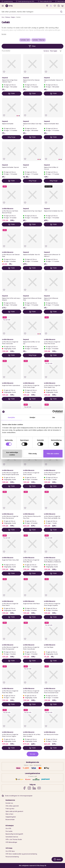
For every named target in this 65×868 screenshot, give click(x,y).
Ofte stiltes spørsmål (12, 806)
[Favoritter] (55, 6)
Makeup (8, 17)
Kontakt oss (9, 803)
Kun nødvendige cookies (12, 454)
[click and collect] (59, 6)
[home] (9, 6)
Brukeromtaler (10, 820)
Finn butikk (9, 831)
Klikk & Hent (9, 814)
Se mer (4, 34)
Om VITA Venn (10, 851)
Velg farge (11, 137)
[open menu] (3, 6)
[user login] (51, 6)
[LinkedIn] (34, 788)
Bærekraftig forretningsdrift (14, 834)
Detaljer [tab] (33, 417)
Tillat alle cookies (53, 454)
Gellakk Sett (25, 40)
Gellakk (18, 17)
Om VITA (8, 829)
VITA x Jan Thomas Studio (14, 839)
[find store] (47, 6)
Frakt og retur (10, 809)
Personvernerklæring (12, 857)
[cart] (63, 6)
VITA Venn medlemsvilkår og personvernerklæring (21, 854)
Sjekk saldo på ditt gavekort (14, 811)
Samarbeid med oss (12, 837)
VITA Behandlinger (11, 842)
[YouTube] (39, 788)
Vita (3, 17)
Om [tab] (54, 417)
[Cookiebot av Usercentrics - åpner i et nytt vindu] (54, 412)
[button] (61, 12)
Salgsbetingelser (11, 817)
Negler (13, 17)
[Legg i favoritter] (4, 72)
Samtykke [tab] (11, 417)
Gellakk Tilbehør (39, 40)
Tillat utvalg (32, 454)
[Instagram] (29, 788)
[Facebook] (24, 788)
